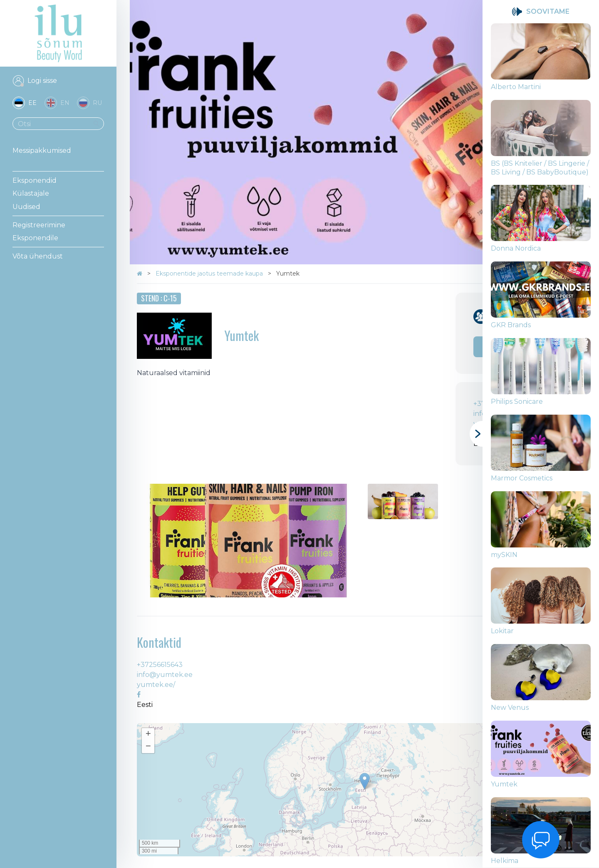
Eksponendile (35, 238)
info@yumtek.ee (165, 675)
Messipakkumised (42, 150)
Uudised (26, 207)
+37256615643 (160, 665)
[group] (541, 62)
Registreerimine (39, 225)
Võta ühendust (38, 256)
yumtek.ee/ (156, 685)
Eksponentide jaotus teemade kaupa (210, 274)
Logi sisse (42, 81)
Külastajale (31, 193)
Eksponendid (35, 180)
